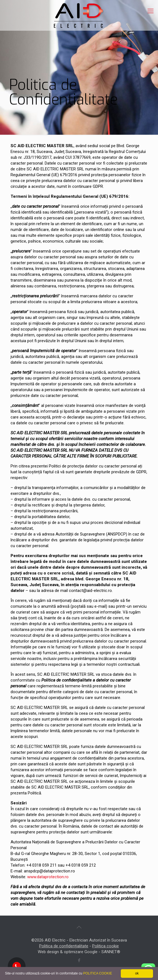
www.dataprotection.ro (48, 877)
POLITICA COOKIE (97, 973)
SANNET (109, 952)
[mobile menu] (151, 11)
